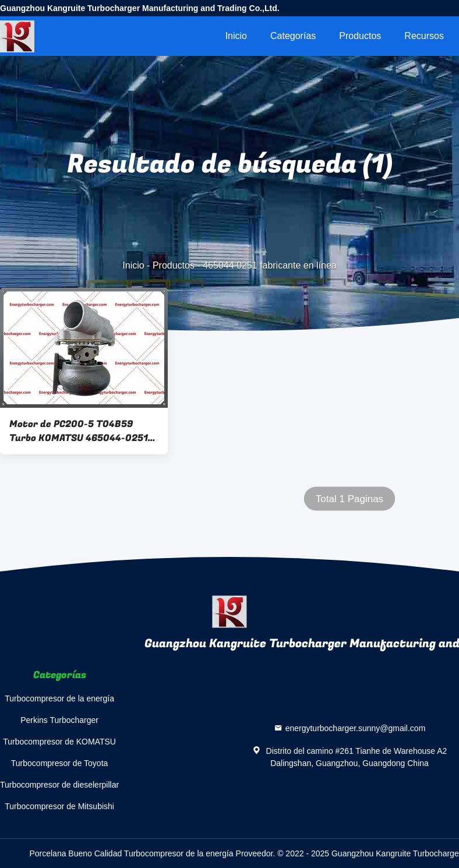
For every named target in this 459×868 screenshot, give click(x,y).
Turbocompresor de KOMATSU (59, 742)
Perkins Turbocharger (59, 720)
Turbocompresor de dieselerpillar (59, 785)
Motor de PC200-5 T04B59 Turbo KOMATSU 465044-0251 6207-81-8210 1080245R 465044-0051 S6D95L (79, 431)
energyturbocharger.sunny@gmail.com (356, 728)
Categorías (293, 36)
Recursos (424, 36)
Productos (360, 36)
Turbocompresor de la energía (59, 698)
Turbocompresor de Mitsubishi (59, 806)
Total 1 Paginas (349, 499)
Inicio (236, 36)
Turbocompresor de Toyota (60, 763)
